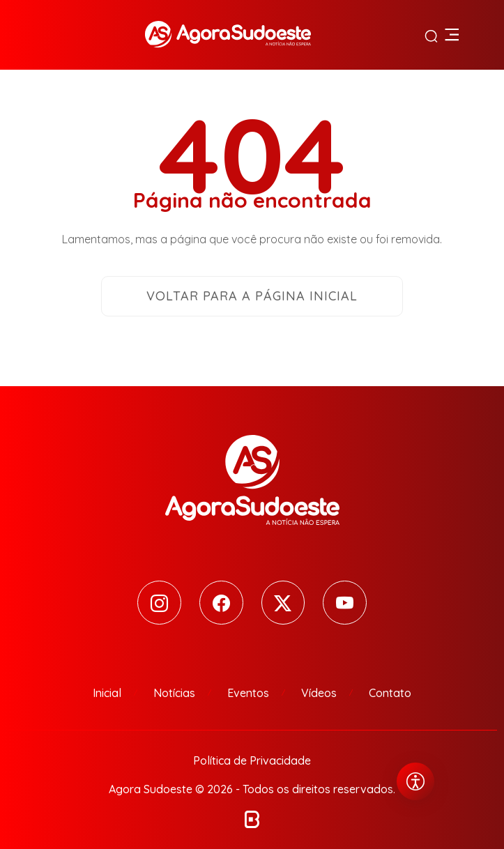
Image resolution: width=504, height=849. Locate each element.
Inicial (107, 693)
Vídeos (319, 693)
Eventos (248, 693)
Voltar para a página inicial (252, 296)
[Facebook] (221, 603)
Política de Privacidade (252, 760)
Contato (390, 693)
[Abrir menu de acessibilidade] (415, 781)
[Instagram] (159, 603)
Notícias (174, 693)
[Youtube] (345, 603)
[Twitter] (283, 603)
